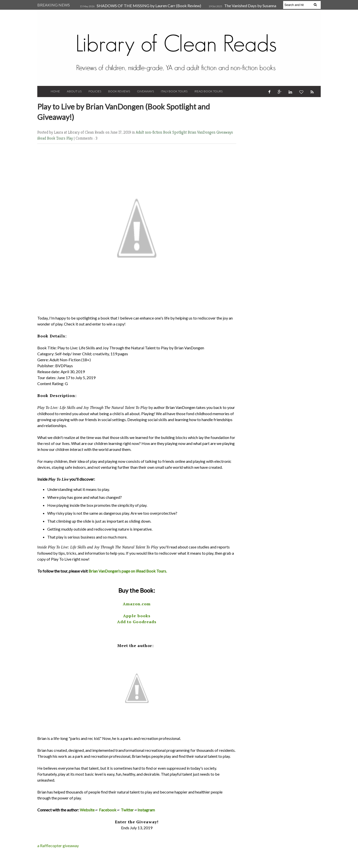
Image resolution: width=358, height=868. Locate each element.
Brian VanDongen (202, 132)
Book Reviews (119, 91)
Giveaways (145, 91)
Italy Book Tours (174, 91)
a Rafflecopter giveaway (58, 846)
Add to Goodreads (137, 622)
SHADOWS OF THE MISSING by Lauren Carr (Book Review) (149, 6)
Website (87, 810)
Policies (95, 91)
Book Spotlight (175, 132)
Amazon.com (137, 604)
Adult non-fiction (149, 132)
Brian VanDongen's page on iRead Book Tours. (128, 571)
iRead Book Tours (208, 91)
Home (55, 91)
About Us (74, 91)
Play (70, 138)
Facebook (108, 810)
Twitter (127, 810)
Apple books (137, 616)
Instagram (146, 810)
